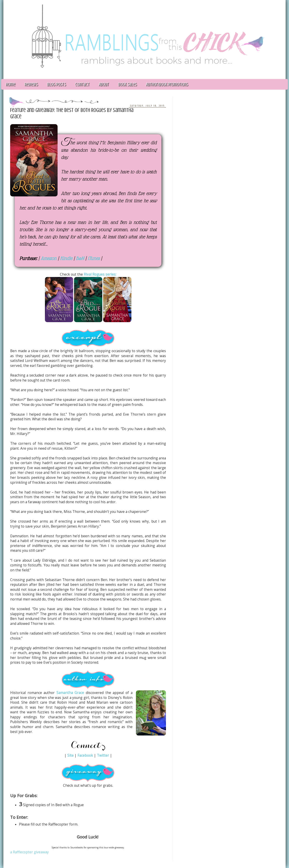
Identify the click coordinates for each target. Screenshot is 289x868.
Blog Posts (56, 84)
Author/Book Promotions (167, 84)
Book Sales (127, 84)
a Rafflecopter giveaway (29, 852)
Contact (82, 84)
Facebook (85, 755)
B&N (80, 258)
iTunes (94, 258)
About (104, 84)
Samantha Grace (70, 693)
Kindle (66, 258)
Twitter (103, 755)
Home (10, 84)
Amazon (49, 258)
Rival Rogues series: (100, 274)
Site (70, 755)
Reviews (31, 84)
